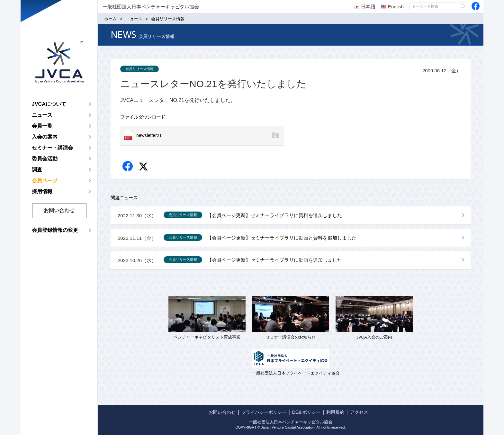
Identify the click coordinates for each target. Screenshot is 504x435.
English (392, 7)
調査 (37, 170)
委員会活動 (45, 159)
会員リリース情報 (139, 69)
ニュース (42, 115)
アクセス (359, 412)
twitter (144, 167)
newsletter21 (149, 135)
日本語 (365, 7)
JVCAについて (49, 104)
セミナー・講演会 (52, 148)
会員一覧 (42, 126)
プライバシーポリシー (264, 412)
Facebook (128, 167)
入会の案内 (45, 137)
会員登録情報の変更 (55, 230)
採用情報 (42, 191)
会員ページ (45, 181)
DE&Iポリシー (306, 412)
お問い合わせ (59, 210)
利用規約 (335, 412)
